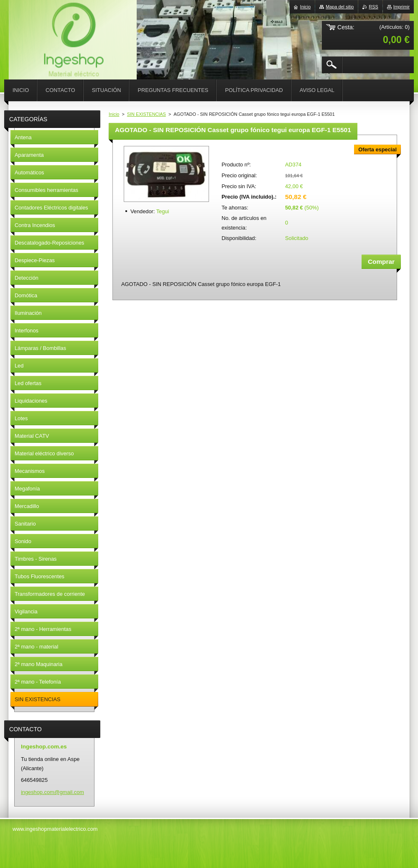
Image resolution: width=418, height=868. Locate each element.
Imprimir (401, 7)
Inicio (114, 114)
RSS (373, 7)
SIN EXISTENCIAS (147, 114)
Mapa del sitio (340, 7)
